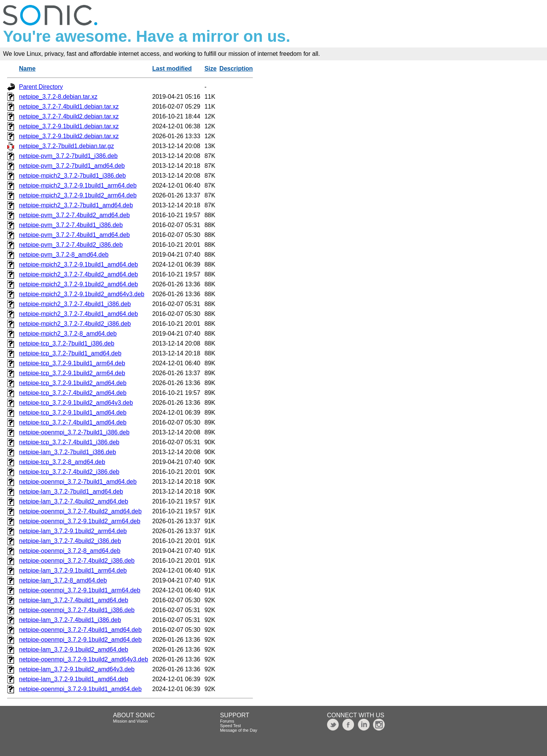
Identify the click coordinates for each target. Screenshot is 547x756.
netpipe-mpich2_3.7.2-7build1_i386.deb (72, 176)
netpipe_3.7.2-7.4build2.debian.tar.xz (69, 116)
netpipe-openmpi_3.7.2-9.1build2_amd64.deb (80, 640)
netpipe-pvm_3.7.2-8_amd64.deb (64, 255)
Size (210, 69)
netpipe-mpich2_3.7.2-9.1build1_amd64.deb (78, 264)
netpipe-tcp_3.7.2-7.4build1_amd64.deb (73, 422)
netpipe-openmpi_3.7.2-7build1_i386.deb (74, 432)
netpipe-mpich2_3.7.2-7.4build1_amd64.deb (78, 314)
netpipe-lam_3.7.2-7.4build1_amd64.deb (74, 600)
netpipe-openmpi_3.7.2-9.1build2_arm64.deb (80, 521)
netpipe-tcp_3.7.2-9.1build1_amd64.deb (73, 413)
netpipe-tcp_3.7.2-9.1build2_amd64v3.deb (76, 403)
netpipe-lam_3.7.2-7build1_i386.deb (67, 452)
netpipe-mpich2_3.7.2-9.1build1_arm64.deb (78, 185)
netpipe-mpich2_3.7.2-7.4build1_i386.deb (75, 304)
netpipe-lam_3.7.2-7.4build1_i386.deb (70, 620)
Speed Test (230, 726)
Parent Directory (41, 87)
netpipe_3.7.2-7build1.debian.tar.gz (66, 146)
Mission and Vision (131, 721)
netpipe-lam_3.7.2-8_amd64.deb (63, 580)
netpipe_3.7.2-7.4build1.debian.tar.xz (69, 107)
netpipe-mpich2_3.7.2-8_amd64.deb (68, 334)
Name (27, 69)
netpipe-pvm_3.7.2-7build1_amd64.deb (72, 166)
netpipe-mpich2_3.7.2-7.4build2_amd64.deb (78, 274)
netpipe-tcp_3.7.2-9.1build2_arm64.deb (72, 373)
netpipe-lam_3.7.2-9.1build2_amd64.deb (74, 649)
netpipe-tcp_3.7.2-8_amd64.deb (62, 462)
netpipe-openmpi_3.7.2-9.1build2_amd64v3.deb (84, 659)
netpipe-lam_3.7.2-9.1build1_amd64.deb (74, 679)
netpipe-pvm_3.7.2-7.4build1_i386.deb (71, 225)
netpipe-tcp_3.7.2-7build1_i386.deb (67, 343)
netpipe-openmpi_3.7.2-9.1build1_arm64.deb (80, 590)
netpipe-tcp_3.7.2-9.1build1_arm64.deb (72, 363)
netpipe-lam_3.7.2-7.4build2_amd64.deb (74, 501)
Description (236, 69)
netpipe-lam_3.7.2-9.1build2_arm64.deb (73, 531)
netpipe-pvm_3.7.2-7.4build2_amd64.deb (74, 215)
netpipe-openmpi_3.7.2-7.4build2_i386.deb (77, 561)
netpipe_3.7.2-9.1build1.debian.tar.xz (69, 126)
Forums (227, 721)
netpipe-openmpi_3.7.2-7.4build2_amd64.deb (80, 511)
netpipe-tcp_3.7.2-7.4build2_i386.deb (69, 472)
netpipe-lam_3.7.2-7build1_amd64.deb (71, 492)
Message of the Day (239, 730)
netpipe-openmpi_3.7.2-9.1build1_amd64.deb (80, 689)
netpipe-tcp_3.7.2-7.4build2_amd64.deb (73, 393)
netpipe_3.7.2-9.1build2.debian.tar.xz (69, 136)
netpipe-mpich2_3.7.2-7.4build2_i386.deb (75, 324)
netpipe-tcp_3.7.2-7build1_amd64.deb (70, 353)
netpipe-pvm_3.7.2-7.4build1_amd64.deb (74, 235)
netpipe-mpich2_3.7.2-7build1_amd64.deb (76, 205)
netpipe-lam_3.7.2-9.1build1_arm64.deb (73, 571)
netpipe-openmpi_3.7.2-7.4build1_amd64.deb (80, 630)
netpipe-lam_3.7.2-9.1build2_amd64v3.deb (77, 669)
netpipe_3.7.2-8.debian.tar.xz (58, 97)
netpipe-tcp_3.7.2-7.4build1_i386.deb (69, 442)
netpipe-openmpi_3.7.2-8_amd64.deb (70, 551)
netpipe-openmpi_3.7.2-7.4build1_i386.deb (77, 610)
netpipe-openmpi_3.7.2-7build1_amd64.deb (78, 482)
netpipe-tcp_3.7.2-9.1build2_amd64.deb (73, 383)
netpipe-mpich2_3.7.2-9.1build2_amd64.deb (78, 284)
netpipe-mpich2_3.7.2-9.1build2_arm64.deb (78, 195)
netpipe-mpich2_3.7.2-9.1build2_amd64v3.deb (82, 294)
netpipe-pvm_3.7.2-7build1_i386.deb (68, 156)
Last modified (172, 69)
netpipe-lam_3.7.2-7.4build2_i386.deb (70, 541)
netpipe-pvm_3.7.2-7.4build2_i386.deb (71, 245)
